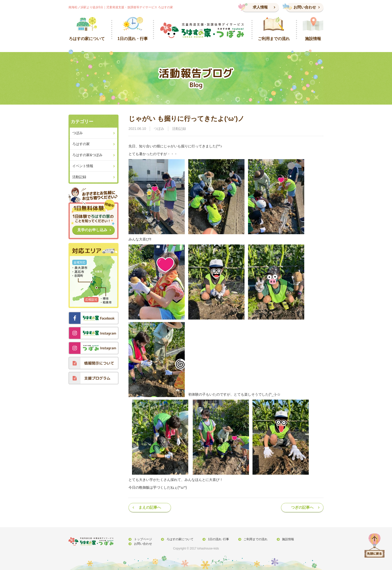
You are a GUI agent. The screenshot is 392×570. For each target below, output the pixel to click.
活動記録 (179, 129)
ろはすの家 (81, 144)
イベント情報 (83, 166)
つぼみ (159, 129)
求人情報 (260, 7)
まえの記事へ (150, 507)
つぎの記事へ (302, 507)
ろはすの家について (179, 539)
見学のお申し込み (92, 230)
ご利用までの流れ (253, 539)
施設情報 (285, 539)
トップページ (142, 539)
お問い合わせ (305, 7)
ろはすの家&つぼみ (87, 155)
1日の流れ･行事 (217, 539)
